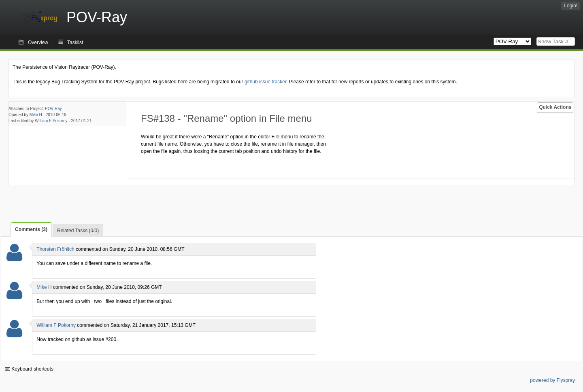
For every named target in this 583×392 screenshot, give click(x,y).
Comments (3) (31, 229)
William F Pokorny (51, 121)
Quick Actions (555, 107)
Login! (571, 6)
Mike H (36, 115)
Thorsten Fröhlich (55, 249)
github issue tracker (265, 82)
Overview (38, 42)
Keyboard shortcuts (29, 369)
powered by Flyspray (552, 380)
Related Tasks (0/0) (78, 231)
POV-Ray (53, 109)
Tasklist (75, 42)
